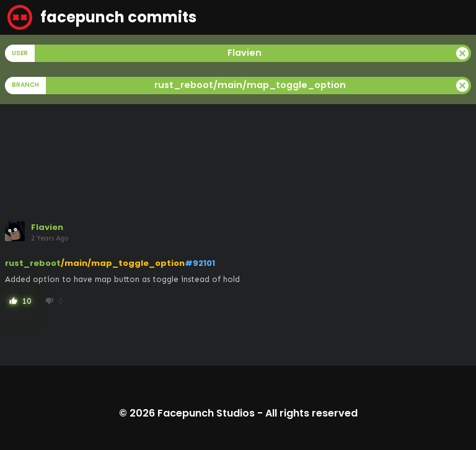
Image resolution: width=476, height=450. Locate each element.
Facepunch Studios (206, 413)
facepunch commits (102, 17)
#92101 (200, 263)
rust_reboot (33, 263)
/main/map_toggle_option (123, 263)
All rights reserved (311, 413)
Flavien (47, 227)
